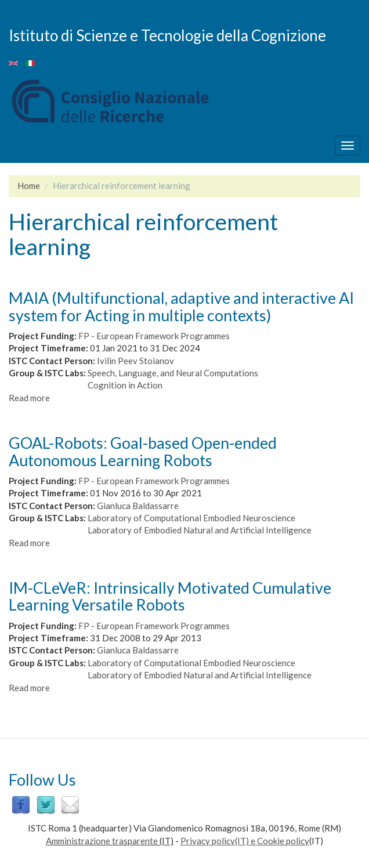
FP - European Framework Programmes (154, 336)
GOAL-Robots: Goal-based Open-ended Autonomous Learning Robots (143, 451)
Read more (29, 398)
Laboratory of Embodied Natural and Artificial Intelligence (200, 530)
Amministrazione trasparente (102, 841)
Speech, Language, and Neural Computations (173, 373)
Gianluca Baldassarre (138, 506)
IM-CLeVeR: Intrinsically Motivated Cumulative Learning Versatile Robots (170, 596)
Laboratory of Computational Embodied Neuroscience (191, 518)
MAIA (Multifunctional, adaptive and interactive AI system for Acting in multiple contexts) (181, 306)
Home (29, 186)
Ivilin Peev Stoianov (135, 361)
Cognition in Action (125, 385)
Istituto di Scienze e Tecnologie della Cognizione (167, 35)
